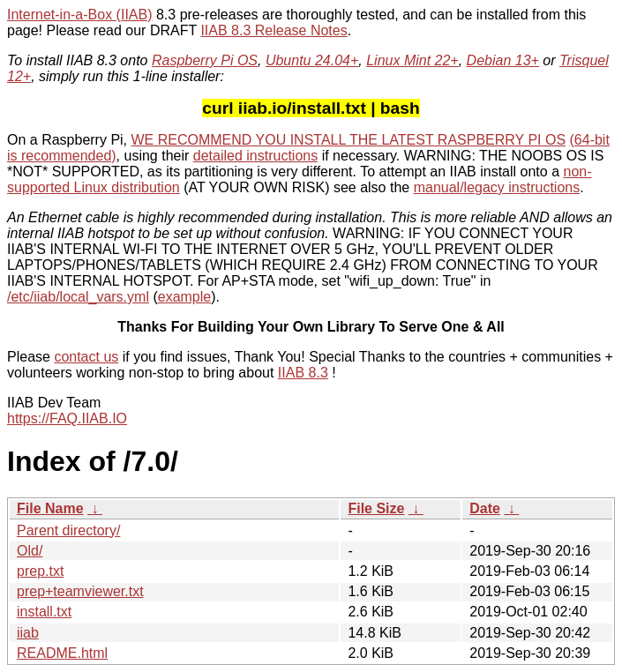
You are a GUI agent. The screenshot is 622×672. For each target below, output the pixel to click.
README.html (62, 653)
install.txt (44, 612)
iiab (28, 633)
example (184, 297)
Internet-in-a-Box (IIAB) (80, 15)
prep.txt (40, 571)
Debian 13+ (503, 60)
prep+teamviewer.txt (80, 591)
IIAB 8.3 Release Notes (274, 30)
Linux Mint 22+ (412, 60)
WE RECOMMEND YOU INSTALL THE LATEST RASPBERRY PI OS (349, 140)
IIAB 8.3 (303, 373)
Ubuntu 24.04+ (312, 60)
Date (485, 508)
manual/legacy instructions (497, 187)
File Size (376, 508)
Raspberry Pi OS (205, 60)
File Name (50, 508)
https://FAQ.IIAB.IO (67, 418)
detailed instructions (255, 156)
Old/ (30, 551)
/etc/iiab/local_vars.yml (78, 297)
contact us (86, 357)
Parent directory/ (68, 530)
